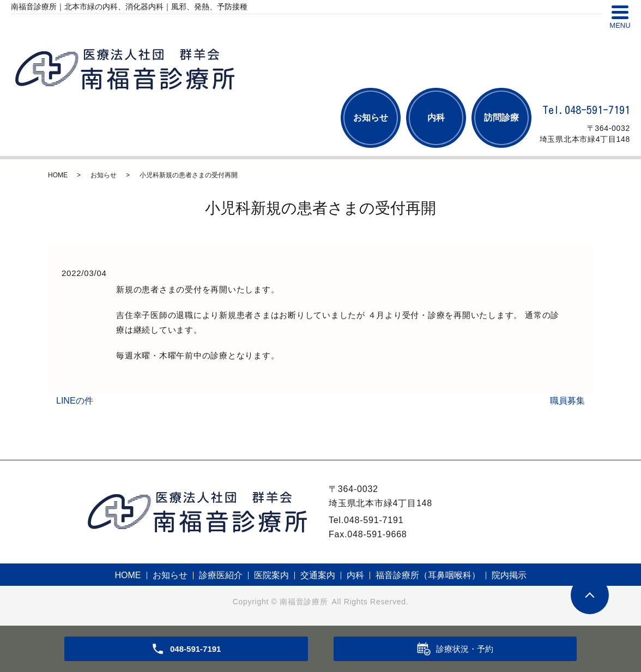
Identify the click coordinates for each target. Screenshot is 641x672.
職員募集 (567, 401)
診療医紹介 (221, 575)
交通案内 (318, 575)
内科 (436, 118)
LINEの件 (75, 401)
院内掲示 (509, 575)
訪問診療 (501, 118)
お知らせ (371, 118)
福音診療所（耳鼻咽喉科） (428, 575)
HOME (58, 175)
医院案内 (271, 575)
